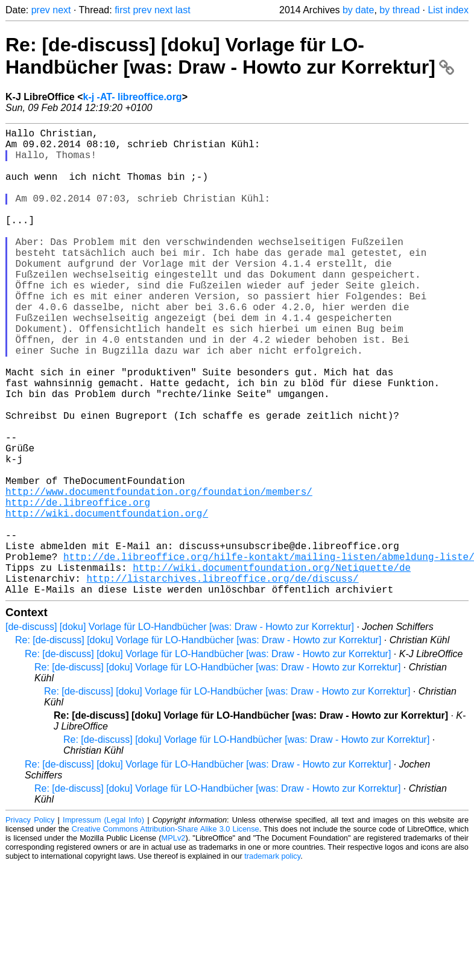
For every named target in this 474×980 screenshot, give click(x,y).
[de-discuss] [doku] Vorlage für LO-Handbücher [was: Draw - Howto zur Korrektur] (180, 730)
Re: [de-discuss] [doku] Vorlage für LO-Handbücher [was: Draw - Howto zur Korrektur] (230, 56)
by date (358, 10)
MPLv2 (174, 942)
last (183, 10)
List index (448, 10)
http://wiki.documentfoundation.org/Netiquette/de (272, 666)
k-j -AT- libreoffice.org (132, 97)
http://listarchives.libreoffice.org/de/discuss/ (222, 679)
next (62, 10)
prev (41, 10)
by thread (400, 10)
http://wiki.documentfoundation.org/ (107, 600)
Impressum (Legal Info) (103, 924)
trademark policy (272, 960)
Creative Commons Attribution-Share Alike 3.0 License (166, 933)
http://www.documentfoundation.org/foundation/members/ (159, 573)
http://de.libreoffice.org (78, 587)
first (122, 10)
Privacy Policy (30, 924)
